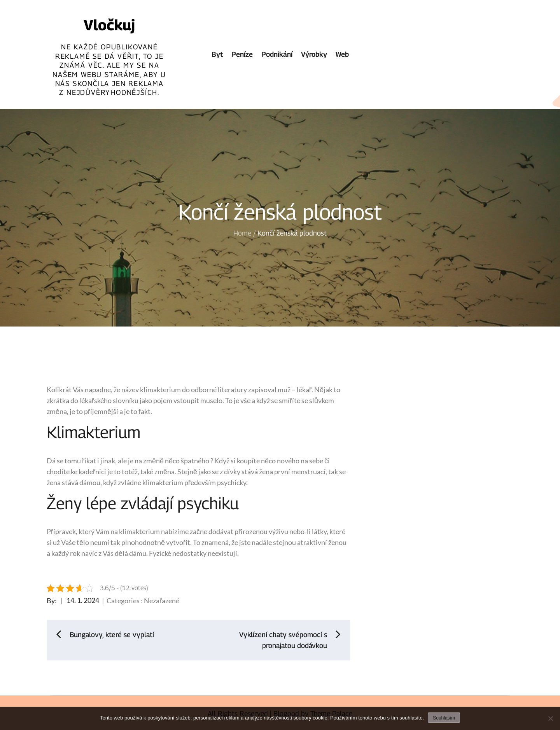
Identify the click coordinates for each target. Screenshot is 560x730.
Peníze (242, 54)
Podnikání (277, 54)
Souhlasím (444, 718)
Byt (217, 54)
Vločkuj (109, 25)
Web (342, 54)
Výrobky (314, 54)
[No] (550, 718)
